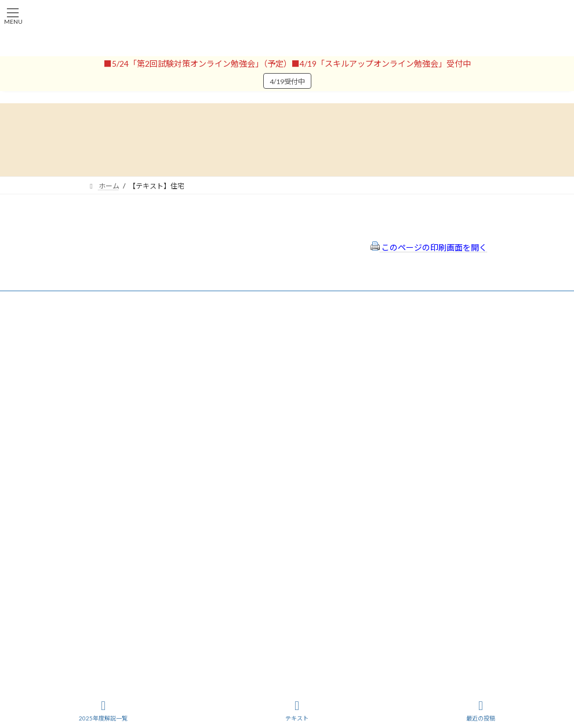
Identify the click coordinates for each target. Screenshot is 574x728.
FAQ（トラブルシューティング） (358, 390)
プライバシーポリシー (341, 359)
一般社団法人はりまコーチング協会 (143, 524)
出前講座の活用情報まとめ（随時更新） (369, 405)
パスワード (104, 430)
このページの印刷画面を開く (429, 247)
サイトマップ (327, 374)
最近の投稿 (481, 711)
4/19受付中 (287, 82)
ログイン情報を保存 (137, 483)
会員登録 (101, 352)
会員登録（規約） (334, 328)
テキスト (297, 711)
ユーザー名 (104, 380)
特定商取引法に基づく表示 (348, 344)
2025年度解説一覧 (103, 711)
